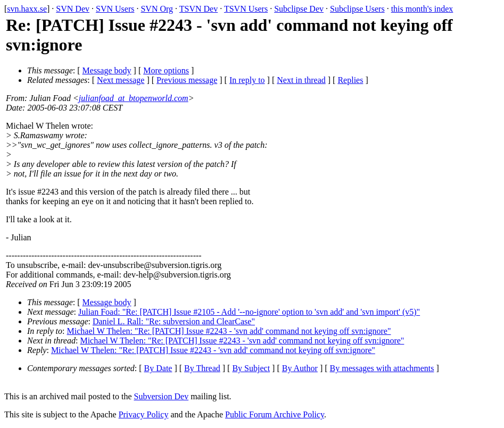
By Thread (202, 368)
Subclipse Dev (299, 9)
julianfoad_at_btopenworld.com (134, 98)
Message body (107, 70)
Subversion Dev (162, 396)
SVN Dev (73, 9)
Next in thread (301, 80)
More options (166, 70)
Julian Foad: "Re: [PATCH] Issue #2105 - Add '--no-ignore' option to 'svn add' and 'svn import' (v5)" (249, 312)
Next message (121, 80)
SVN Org (157, 9)
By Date (158, 368)
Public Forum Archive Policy (275, 414)
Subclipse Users (357, 9)
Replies (350, 80)
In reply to (247, 80)
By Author (300, 368)
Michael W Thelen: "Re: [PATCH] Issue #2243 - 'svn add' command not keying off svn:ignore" (229, 331)
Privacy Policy (144, 414)
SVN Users (115, 9)
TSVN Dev (199, 9)
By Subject (251, 368)
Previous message (187, 80)
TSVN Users (246, 9)
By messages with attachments (382, 368)
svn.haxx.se (27, 9)
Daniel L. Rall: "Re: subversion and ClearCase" (174, 321)
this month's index (422, 9)
